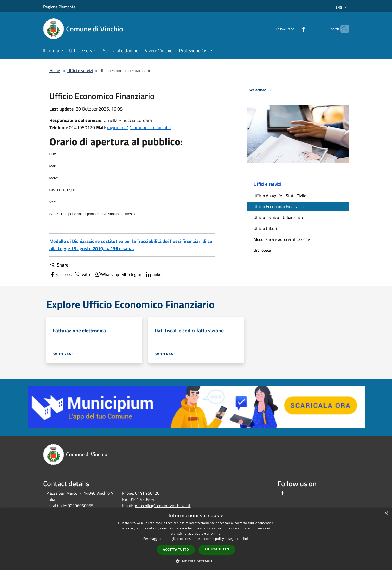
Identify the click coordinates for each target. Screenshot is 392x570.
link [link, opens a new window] (246, 539)
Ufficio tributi (265, 228)
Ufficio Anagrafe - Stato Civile (280, 196)
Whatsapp (107, 274)
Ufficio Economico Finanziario (279, 206)
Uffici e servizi (80, 70)
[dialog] (196, 539)
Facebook (61, 274)
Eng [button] (342, 7)
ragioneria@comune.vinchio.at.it (139, 128)
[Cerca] (343, 29)
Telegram (132, 274)
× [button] (386, 513)
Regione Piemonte (59, 7)
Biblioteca (262, 250)
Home (55, 70)
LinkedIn (156, 274)
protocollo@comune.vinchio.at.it (162, 506)
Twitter (83, 274)
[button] (196, 561)
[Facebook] (294, 29)
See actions (261, 90)
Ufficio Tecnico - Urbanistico (278, 217)
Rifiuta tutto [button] (217, 549)
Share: (59, 265)
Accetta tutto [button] (176, 550)
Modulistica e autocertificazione (282, 239)
